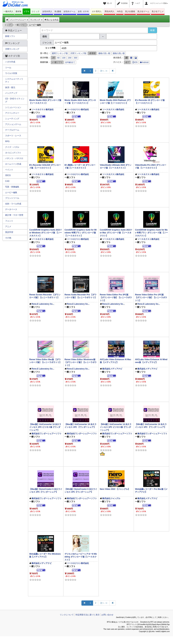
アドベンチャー (12, 113)
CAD (7, 181)
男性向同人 (110, 11)
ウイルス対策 (11, 73)
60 (58, 58)
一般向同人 (8, 11)
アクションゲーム (13, 124)
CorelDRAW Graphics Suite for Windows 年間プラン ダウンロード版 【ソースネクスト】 (81, 233)
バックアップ (11, 93)
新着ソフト (10, 36)
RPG (7, 141)
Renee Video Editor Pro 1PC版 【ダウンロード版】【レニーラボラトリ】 (151, 297)
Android (144, 62)
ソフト (26, 11)
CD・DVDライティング (15, 100)
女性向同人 (47, 11)
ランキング (36, 20)
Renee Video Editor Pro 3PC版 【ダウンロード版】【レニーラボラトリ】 (116, 297)
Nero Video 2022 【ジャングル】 (115, 489)
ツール (8, 68)
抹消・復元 (10, 87)
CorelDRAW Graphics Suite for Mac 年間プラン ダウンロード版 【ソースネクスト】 (151, 233)
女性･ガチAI (83, 11)
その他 (8, 238)
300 (76, 58)
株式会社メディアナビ (112, 369)
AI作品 (120, 11)
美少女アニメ (158, 11)
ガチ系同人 (97, 11)
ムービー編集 (11, 192)
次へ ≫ (104, 71)
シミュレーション (13, 107)
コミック (35, 11)
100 (64, 58)
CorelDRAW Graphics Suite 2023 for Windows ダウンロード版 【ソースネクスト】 (46, 233)
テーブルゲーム (12, 130)
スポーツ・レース (13, 136)
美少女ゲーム (143, 11)
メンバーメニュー (19, 20)
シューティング (12, 119)
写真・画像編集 (12, 187)
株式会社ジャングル (111, 498)
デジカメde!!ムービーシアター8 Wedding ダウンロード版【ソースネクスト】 (81, 557)
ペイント (9, 170)
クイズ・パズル (12, 147)
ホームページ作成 (13, 164)
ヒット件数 (50, 48)
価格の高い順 (119, 53)
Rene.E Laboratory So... (43, 304)
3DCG (8, 175)
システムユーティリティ (14, 80)
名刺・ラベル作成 (13, 204)
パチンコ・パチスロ (14, 158)
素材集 (18, 11)
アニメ (8, 227)
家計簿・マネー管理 (14, 215)
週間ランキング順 (60, 53)
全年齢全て (70, 62)
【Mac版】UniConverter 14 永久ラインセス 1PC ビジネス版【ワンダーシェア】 (45, 427)
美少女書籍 (130, 11)
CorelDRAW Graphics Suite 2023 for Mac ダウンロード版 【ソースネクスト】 (116, 233)
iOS (135, 62)
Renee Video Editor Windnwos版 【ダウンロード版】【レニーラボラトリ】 (81, 362)
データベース (11, 209)
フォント (9, 221)
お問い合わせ (107, 615)
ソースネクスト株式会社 (43, 110)
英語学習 (9, 232)
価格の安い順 (104, 53)
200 (70, 58)
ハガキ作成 (10, 62)
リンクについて (67, 615)
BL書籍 (58, 11)
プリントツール (12, 198)
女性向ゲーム (69, 11)
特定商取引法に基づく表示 (88, 615)
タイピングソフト (13, 153)
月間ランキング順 (78, 53)
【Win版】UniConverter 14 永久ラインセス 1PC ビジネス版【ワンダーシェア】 (116, 427)
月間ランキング (12, 49)
